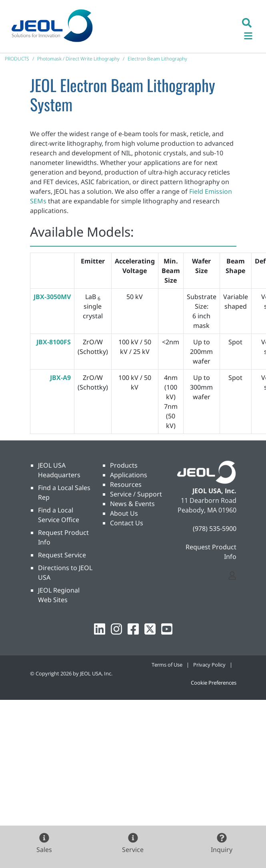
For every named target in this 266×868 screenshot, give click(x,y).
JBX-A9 (60, 378)
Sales (44, 850)
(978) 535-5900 (215, 528)
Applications (129, 475)
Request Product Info (211, 552)
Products (124, 465)
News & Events (132, 504)
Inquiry (222, 850)
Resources (126, 484)
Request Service (62, 555)
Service (133, 850)
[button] (247, 22)
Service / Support (136, 494)
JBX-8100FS (54, 342)
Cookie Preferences (214, 683)
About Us (124, 513)
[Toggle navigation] (252, 35)
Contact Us (127, 523)
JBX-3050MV (52, 297)
